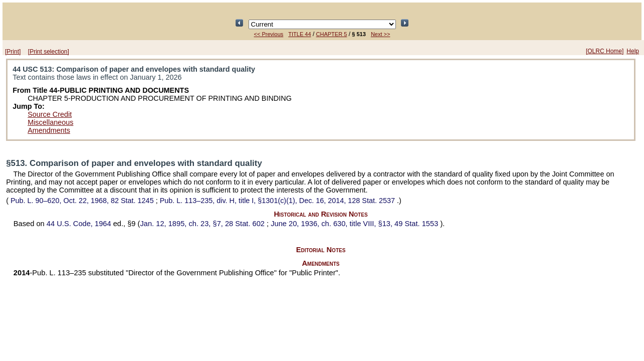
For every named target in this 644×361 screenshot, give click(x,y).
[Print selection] (49, 52)
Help (633, 51)
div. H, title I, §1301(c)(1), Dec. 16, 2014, (278, 201)
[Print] (13, 52)
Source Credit (50, 114)
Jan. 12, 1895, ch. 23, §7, (203, 224)
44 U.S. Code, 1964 (80, 224)
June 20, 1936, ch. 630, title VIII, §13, (355, 224)
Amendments (49, 130)
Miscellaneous (50, 122)
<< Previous (269, 34)
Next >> (381, 34)
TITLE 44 (299, 34)
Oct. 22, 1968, (82, 201)
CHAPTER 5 (332, 34)
